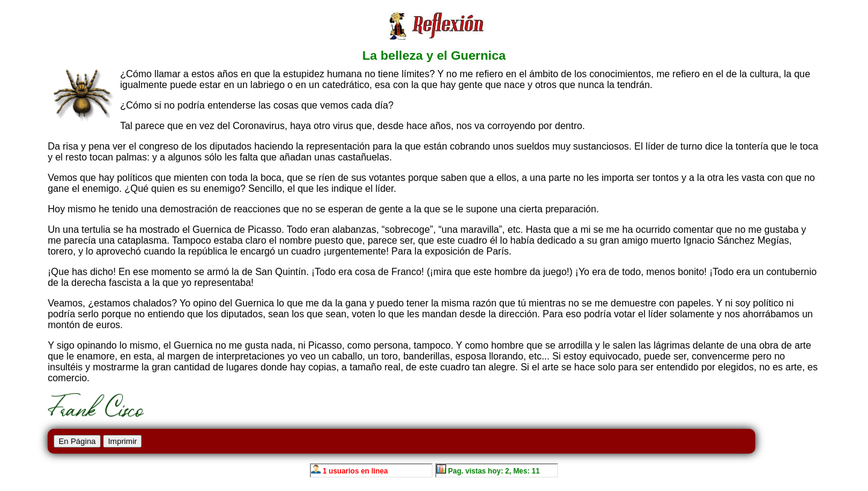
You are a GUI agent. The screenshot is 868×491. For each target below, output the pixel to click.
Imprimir (122, 441)
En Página (77, 441)
